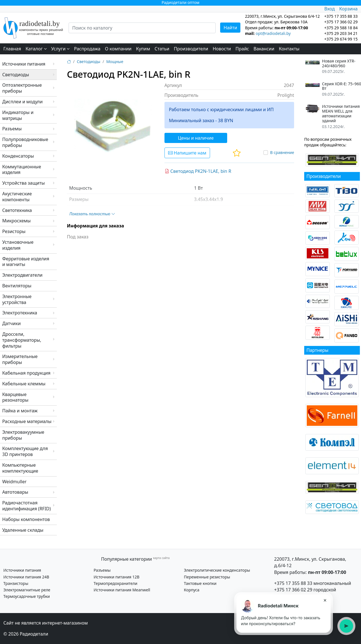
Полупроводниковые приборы (25, 142)
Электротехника (20, 313)
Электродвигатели (22, 275)
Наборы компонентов (26, 519)
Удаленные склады (23, 530)
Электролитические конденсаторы (217, 570)
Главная (12, 49)
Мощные (115, 62)
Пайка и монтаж (20, 411)
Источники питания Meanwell (122, 590)
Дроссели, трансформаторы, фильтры (22, 340)
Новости (222, 49)
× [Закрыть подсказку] (325, 600)
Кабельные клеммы (24, 384)
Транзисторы (16, 583)
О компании (118, 49)
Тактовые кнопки (200, 583)
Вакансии (264, 49)
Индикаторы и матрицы (18, 115)
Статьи (162, 49)
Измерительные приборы (20, 359)
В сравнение (282, 152)
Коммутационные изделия (22, 170)
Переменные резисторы (207, 577)
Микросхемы (16, 221)
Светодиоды (16, 75)
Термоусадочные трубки (27, 596)
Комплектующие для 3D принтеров (25, 451)
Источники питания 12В (117, 577)
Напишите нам (187, 153)
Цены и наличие (196, 138)
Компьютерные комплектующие (20, 468)
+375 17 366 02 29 (293, 590)
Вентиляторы (17, 286)
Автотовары (15, 492)
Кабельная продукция (26, 373)
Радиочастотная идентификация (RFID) (27, 506)
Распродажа (87, 49)
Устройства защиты (23, 183)
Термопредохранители (115, 583)
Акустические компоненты (17, 197)
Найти (230, 28)
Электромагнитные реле (27, 590)
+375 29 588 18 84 (341, 28)
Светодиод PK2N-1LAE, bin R (198, 171)
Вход (329, 9)
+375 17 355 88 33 (293, 583)
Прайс (242, 49)
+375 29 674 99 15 (341, 39)
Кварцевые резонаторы (15, 397)
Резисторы (14, 231)
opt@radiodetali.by (273, 33)
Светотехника (17, 210)
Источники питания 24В (26, 577)
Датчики (12, 323)
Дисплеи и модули (22, 102)
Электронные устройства (17, 299)
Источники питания (24, 64)
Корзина (348, 9)
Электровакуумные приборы (23, 435)
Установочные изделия (18, 245)
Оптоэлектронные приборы (22, 88)
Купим (143, 49)
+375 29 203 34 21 (341, 33)
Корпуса (192, 590)
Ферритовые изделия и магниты (26, 262)
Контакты (289, 49)
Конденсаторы (18, 156)
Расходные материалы (27, 421)
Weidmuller (14, 482)
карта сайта (161, 558)
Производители (191, 49)
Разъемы (12, 129)
